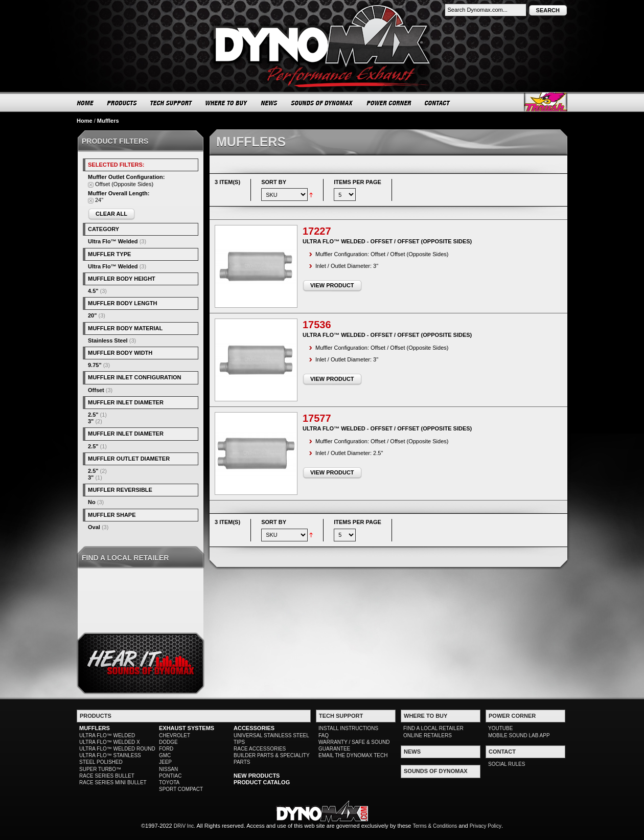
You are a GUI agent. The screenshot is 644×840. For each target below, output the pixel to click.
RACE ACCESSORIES (260, 749)
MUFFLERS (95, 728)
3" (91, 421)
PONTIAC (170, 776)
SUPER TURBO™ (100, 769)
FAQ (324, 735)
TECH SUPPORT (171, 103)
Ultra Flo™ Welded (113, 241)
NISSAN (168, 769)
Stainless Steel (108, 340)
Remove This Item (91, 185)
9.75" (95, 365)
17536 (317, 325)
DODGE (168, 742)
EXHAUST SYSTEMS (187, 728)
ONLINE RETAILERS (428, 735)
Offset (96, 390)
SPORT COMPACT (181, 789)
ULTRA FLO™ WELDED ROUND (117, 749)
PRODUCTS (122, 103)
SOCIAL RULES (507, 764)
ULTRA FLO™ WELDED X (110, 742)
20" (92, 315)
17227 (317, 231)
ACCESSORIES (254, 728)
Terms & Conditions (435, 826)
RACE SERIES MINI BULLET (113, 782)
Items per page (358, 182)
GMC (165, 755)
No (92, 502)
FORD (166, 749)
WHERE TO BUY (227, 103)
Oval (94, 527)
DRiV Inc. (185, 826)
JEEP (165, 762)
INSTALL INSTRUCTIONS (348, 728)
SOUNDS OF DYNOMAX (322, 103)
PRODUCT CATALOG (262, 782)
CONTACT (438, 103)
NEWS (269, 103)
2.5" (93, 415)
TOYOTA (169, 782)
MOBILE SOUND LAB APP (519, 735)
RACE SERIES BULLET (107, 776)
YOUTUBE (500, 728)
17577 (317, 418)
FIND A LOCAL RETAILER (433, 728)
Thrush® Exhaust (546, 102)
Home (85, 121)
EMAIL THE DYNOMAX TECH (353, 755)
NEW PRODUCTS (257, 776)
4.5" (93, 291)
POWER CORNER (389, 103)
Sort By (274, 182)
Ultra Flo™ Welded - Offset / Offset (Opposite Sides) (387, 241)
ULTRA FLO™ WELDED (107, 735)
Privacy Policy (486, 826)
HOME (85, 103)
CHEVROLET (175, 735)
